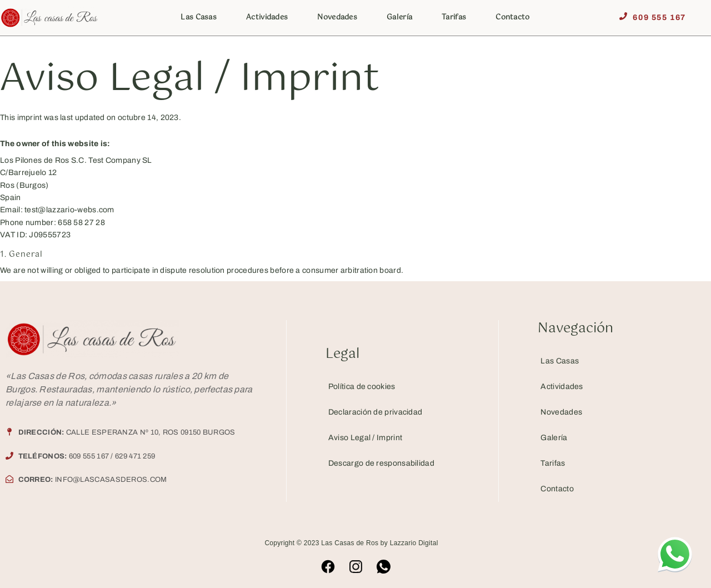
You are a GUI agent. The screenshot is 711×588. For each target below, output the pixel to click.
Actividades (267, 18)
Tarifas (454, 18)
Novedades (337, 18)
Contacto (512, 18)
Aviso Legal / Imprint (365, 438)
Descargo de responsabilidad (381, 463)
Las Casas (199, 18)
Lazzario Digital (414, 543)
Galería (399, 18)
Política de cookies (362, 387)
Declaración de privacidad (375, 412)
